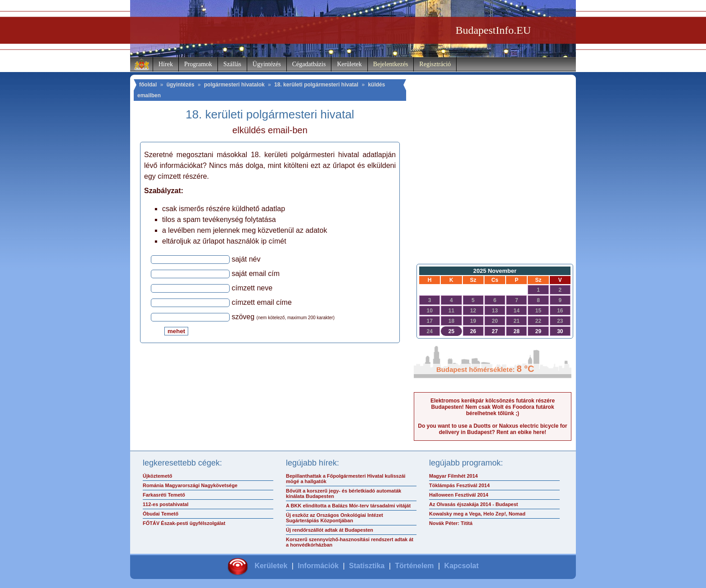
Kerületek (349, 64)
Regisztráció (435, 64)
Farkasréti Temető (164, 495)
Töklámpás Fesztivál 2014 (459, 485)
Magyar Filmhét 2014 (453, 476)
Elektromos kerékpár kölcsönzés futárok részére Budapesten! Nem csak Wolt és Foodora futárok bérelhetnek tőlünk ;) (493, 407)
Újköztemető (157, 476)
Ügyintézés (267, 64)
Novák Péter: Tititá (451, 523)
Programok (198, 64)
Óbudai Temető (161, 514)
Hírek (166, 64)
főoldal (148, 85)
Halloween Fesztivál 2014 (459, 495)
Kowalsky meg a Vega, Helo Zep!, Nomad (477, 514)
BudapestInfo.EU (493, 30)
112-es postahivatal (166, 504)
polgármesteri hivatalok (234, 85)
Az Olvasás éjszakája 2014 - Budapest (474, 504)
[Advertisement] (493, 187)
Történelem (414, 566)
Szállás (232, 64)
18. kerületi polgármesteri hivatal (316, 85)
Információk (318, 566)
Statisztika (367, 566)
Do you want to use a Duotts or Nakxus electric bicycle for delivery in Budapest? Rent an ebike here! (492, 429)
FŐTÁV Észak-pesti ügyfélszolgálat (184, 523)
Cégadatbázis (309, 64)
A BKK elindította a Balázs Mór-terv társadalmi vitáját (348, 506)
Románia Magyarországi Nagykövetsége (190, 485)
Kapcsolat (462, 566)
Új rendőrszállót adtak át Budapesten (330, 530)
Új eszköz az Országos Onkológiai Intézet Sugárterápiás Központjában (335, 518)
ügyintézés (181, 85)
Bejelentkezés (391, 64)
